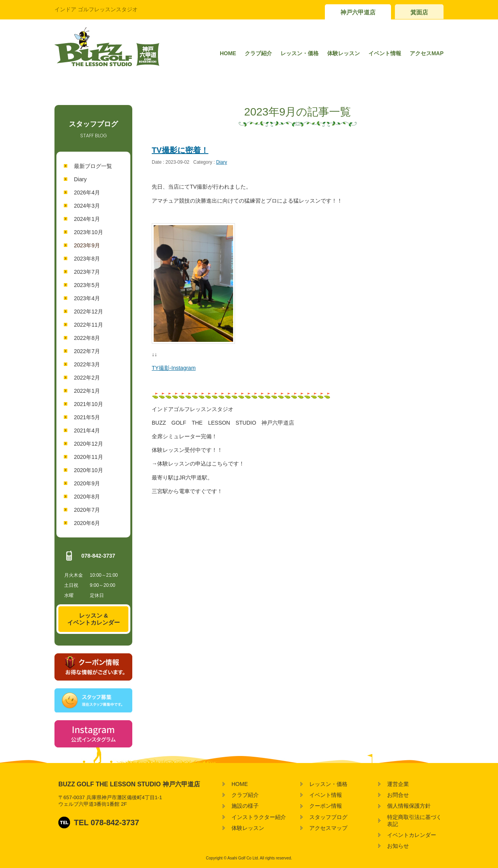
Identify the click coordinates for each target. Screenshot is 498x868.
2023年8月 (87, 259)
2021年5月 (87, 417)
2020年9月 (87, 483)
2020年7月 (87, 510)
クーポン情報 (326, 806)
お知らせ (398, 846)
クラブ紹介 (258, 53)
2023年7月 (87, 272)
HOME (228, 53)
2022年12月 (89, 311)
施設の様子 (245, 806)
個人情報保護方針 (409, 806)
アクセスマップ (328, 828)
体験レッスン (344, 53)
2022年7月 (87, 351)
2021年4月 (87, 430)
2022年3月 (87, 364)
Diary (80, 179)
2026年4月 (87, 192)
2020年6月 (87, 523)
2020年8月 (87, 497)
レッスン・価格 (300, 53)
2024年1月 (87, 219)
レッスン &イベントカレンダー (94, 619)
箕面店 (419, 12)
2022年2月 (87, 378)
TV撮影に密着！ (180, 150)
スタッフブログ (328, 817)
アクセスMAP (427, 53)
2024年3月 (87, 206)
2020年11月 (89, 457)
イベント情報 (385, 53)
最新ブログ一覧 (93, 166)
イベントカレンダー (412, 835)
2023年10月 (89, 232)
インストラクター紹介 (259, 817)
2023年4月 (87, 298)
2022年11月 (89, 325)
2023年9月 (87, 245)
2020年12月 (89, 444)
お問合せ (398, 795)
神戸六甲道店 (358, 12)
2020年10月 (89, 470)
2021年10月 (89, 404)
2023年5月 (87, 285)
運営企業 (398, 784)
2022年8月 (87, 338)
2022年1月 (87, 391)
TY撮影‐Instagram (174, 368)
